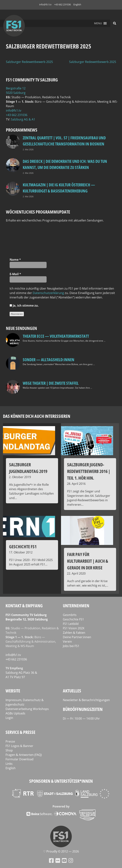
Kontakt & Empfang (24, 606)
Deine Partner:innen (77, 637)
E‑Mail (15, 274)
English (77, 4)
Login (9, 718)
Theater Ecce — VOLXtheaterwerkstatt (56, 336)
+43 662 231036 (62, 4)
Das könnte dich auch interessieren (37, 416)
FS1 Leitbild (71, 624)
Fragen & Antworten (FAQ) (24, 755)
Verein (67, 642)
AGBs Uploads (15, 713)
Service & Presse (20, 732)
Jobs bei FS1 (71, 646)
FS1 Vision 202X (74, 628)
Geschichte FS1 (73, 619)
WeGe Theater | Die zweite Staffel (51, 383)
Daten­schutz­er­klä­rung (48, 293)
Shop (9, 750)
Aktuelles (72, 691)
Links (9, 764)
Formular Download (20, 759)
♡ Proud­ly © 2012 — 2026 (61, 851)
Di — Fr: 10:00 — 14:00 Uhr (81, 718)
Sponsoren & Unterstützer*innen (61, 781)
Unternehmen (76, 606)
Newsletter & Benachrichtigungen (86, 700)
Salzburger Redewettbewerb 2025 (29, 62)
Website (13, 691)
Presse (10, 741)
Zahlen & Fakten (74, 633)
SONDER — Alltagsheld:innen (49, 360)
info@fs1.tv (45, 4)
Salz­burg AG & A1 (23, 119)
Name (15, 260)
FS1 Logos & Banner (19, 746)
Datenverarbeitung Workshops (27, 709)
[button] (98, 23)
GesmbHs (70, 615)
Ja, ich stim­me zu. (24, 305)
